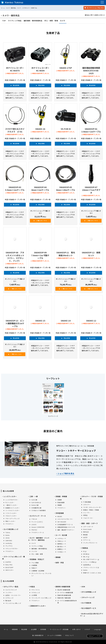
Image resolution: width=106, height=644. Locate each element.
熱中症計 (86, 532)
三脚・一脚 (34, 496)
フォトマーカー (88, 518)
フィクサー (9, 592)
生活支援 (87, 565)
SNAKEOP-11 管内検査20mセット (66, 254)
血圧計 (85, 537)
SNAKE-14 (66, 321)
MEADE (60, 516)
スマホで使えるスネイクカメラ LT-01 (15, 130)
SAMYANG (9, 540)
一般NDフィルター (11, 505)
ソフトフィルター (11, 513)
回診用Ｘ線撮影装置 (64, 590)
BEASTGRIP (9, 567)
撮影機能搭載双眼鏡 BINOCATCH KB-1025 (91, 71)
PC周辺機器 (87, 502)
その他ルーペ (62, 552)
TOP (4, 21)
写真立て (34, 568)
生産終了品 (34, 8)
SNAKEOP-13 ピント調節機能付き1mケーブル (15, 323)
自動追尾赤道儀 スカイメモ (66, 527)
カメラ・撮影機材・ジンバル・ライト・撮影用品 (39, 539)
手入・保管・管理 (51, 21)
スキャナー (87, 505)
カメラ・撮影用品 (11, 8)
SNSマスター (10, 570)
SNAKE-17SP (66, 68)
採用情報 (43, 629)
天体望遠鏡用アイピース (65, 524)
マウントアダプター (12, 549)
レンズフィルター (10, 496)
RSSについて (70, 635)
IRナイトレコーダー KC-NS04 (40, 69)
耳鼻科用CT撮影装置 (64, 598)
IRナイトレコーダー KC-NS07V (15, 69)
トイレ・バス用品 (90, 562)
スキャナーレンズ (88, 597)
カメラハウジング (11, 590)
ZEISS (7, 538)
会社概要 (34, 629)
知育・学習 (60, 563)
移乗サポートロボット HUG (92, 573)
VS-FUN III (66, 129)
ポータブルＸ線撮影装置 (65, 592)
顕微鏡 (58, 557)
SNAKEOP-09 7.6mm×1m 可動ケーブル (40, 255)
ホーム (3, 8)
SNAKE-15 (40, 321)
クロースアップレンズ (12, 518)
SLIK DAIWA (36, 502)
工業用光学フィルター (38, 606)
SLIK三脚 (34, 500)
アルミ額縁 (35, 563)
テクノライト (36, 590)
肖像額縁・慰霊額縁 (38, 571)
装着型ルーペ (62, 549)
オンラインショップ (94, 8)
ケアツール (87, 540)
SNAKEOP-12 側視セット (91, 254)
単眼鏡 (60, 505)
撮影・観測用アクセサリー (66, 530)
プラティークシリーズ (91, 567)
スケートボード (88, 527)
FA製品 (32, 587)
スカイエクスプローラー (65, 519)
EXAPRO (8, 562)
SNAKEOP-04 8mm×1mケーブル (40, 189)
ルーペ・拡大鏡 (61, 535)
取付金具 (8, 601)
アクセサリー (10, 524)
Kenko (8, 535)
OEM (83, 587)
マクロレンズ (36, 592)
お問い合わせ (76, 629)
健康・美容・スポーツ (90, 523)
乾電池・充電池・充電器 (91, 510)
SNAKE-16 (40, 129)
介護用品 (85, 548)
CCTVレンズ (9, 598)
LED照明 (34, 595)
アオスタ (34, 519)
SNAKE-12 (91, 321)
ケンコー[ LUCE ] (37, 522)
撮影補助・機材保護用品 (33, 21)
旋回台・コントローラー (13, 595)
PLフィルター (10, 502)
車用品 (85, 515)
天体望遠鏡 (60, 513)
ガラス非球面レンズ (89, 592)
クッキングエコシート (90, 543)
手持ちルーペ (62, 541)
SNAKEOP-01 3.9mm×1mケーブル (91, 130)
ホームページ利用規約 (54, 635)
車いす (86, 557)
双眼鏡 (60, 500)
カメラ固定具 (86, 603)
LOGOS (34, 524)
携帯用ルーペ (62, 544)
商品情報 (16, 85)
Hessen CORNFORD (38, 527)
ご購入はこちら (41, 221)
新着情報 (15, 629)
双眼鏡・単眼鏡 (61, 496)
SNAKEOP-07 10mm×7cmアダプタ (91, 190)
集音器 (85, 535)
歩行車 (86, 554)
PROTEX (34, 530)
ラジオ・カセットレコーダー (93, 507)
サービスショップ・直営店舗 (59, 629)
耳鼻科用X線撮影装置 (64, 595)
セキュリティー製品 (11, 587)
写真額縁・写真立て (37, 559)
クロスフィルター (11, 516)
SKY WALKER (62, 522)
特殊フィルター (10, 521)
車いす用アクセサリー (91, 559)
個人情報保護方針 (38, 635)
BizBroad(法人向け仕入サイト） (92, 615)
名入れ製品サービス (89, 608)
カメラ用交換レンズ (11, 529)
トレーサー (87, 513)
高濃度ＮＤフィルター (13, 508)
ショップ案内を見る (65, 473)
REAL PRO (9, 565)
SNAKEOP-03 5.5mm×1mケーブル (15, 189)
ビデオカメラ (26, 8)
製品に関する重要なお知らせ (95, 15)
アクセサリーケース (38, 532)
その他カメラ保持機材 (39, 510)
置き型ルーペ (62, 546)
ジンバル (34, 551)
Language (98, 629)
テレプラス (9, 546)
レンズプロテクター (12, 500)
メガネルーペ (62, 538)
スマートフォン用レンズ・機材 (14, 558)
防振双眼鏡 (61, 502)
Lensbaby (9, 543)
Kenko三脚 (35, 505)
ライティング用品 (15, 21)
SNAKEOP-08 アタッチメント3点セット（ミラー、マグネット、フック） (15, 257)
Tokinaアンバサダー (95, 636)
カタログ (87, 629)
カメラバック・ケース (38, 516)
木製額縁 (34, 565)
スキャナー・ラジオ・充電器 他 (91, 497)
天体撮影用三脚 (36, 508)
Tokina (8, 532)
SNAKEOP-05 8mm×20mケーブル (66, 189)
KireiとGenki (87, 529)
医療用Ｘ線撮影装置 (63, 587)
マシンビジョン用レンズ (13, 603)
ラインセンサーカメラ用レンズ (41, 598)
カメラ (19, 8)
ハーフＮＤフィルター (12, 510)
